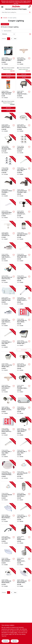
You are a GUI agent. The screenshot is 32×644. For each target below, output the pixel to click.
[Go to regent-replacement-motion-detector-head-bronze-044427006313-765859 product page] (24, 535)
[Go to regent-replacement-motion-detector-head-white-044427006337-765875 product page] (24, 557)
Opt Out (15, 641)
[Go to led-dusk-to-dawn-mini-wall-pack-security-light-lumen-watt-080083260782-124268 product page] (24, 232)
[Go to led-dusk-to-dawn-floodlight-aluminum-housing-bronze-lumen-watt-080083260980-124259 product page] (8, 188)
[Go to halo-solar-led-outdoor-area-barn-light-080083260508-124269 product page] (24, 124)
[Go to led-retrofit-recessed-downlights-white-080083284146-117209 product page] (8, 167)
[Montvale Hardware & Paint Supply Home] (16, 7)
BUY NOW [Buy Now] (8, 77)
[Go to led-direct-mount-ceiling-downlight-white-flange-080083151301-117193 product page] (8, 471)
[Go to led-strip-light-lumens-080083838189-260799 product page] (24, 449)
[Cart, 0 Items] (29, 7)
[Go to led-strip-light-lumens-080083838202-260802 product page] (24, 167)
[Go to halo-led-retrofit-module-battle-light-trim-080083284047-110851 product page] (24, 579)
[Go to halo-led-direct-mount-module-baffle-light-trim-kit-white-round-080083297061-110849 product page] (8, 514)
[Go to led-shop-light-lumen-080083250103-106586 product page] (24, 296)
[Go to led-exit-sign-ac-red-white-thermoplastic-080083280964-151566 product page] (24, 318)
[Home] (1, 18)
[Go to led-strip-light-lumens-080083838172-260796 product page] (8, 449)
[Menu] (2, 7)
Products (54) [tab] (5, 24)
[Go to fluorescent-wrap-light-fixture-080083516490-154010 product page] (8, 210)
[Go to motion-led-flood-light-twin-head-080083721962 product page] (8, 96)
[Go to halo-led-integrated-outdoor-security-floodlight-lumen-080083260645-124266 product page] (24, 96)
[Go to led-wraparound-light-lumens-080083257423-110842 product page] (24, 275)
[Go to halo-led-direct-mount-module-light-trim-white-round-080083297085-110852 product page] (8, 557)
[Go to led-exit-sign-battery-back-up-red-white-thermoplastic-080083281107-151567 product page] (8, 427)
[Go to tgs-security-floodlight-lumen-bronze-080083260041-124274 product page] (8, 145)
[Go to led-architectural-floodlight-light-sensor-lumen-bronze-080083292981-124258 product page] (24, 188)
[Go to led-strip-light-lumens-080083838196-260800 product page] (8, 340)
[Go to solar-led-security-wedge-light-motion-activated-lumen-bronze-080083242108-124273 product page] (24, 340)
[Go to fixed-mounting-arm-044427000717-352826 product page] (8, 535)
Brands (6, 18)
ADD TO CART (8, 74)
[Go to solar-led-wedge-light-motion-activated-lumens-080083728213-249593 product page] (24, 427)
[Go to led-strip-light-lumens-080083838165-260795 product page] (24, 514)
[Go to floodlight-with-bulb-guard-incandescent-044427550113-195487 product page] (24, 492)
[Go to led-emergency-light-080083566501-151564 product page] (24, 406)
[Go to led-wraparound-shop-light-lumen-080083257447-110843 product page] (24, 253)
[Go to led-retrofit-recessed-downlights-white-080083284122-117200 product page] (24, 145)
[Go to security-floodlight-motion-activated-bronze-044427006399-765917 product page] (24, 384)
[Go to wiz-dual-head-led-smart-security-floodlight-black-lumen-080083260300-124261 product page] (8, 275)
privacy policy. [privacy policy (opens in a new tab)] (14, 633)
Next (15, 39)
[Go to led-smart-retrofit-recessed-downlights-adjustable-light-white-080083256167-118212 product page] (8, 492)
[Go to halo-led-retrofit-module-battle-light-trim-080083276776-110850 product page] (8, 579)
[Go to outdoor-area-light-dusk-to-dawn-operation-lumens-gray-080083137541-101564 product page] (8, 253)
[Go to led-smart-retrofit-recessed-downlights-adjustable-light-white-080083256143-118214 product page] (24, 471)
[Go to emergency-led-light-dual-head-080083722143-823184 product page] (8, 296)
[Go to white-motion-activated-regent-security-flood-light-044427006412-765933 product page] (8, 406)
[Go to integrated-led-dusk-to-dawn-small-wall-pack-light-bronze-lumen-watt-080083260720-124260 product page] (8, 124)
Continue (5, 641)
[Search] (30, 12)
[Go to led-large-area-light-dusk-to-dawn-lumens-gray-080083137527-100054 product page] (8, 318)
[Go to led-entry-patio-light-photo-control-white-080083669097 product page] (8, 62)
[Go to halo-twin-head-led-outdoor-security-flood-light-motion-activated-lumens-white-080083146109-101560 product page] (24, 62)
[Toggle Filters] (30, 34)
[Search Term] (16, 12)
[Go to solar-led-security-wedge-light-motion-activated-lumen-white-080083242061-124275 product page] (8, 363)
